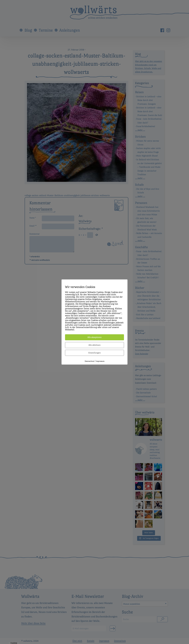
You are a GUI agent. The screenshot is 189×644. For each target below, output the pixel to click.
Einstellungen (94, 353)
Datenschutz (89, 361)
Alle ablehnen (94, 345)
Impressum (100, 361)
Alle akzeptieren (94, 337)
